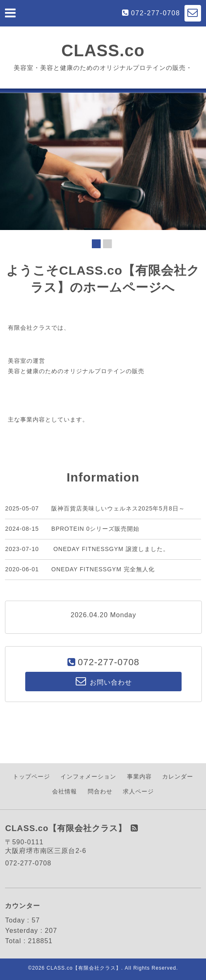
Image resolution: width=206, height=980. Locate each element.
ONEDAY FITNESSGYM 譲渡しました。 (110, 549)
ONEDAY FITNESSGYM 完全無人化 (103, 569)
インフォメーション (88, 776)
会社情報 (65, 791)
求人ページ (138, 791)
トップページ (31, 776)
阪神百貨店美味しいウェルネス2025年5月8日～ (118, 508)
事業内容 (139, 776)
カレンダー (178, 776)
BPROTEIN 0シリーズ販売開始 (95, 529)
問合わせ (100, 791)
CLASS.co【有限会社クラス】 (84, 968)
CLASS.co (103, 50)
